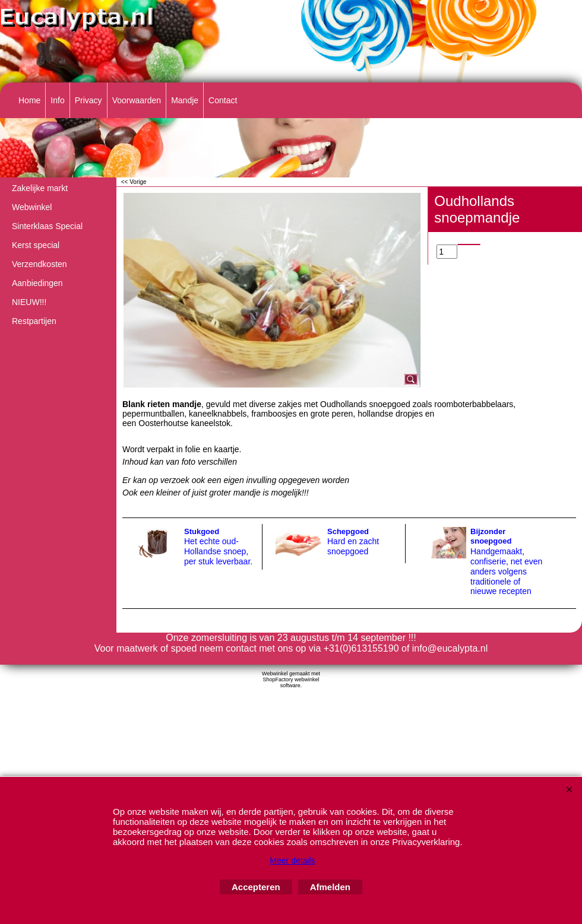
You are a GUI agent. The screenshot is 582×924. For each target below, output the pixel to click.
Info (57, 100)
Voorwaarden (137, 100)
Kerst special (36, 245)
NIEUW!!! (29, 302)
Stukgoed (202, 531)
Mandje (185, 100)
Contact (223, 100)
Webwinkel (32, 207)
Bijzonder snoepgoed (491, 536)
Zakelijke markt (40, 188)
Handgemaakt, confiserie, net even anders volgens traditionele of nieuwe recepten (506, 571)
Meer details (292, 861)
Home (29, 100)
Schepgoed (348, 531)
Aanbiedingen (37, 283)
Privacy (88, 100)
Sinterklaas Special (47, 226)
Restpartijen (34, 321)
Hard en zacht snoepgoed (353, 546)
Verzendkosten (39, 264)
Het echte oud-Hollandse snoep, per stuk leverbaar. (218, 551)
